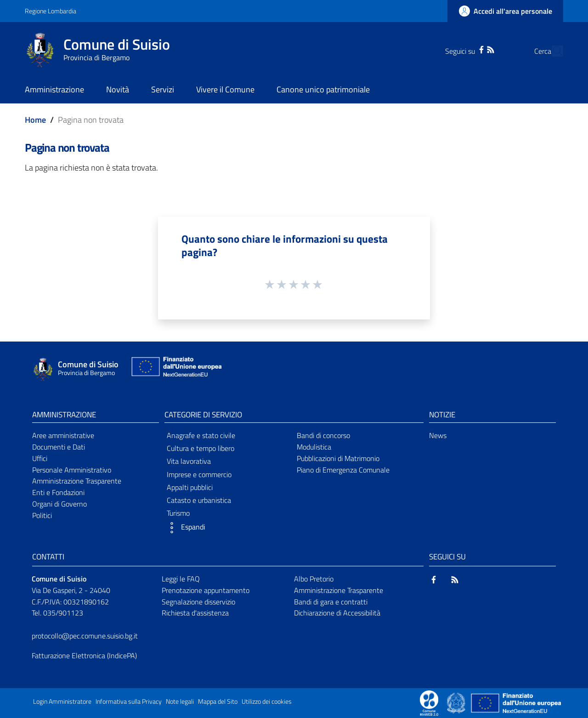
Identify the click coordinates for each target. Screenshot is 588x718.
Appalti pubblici (190, 487)
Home (35, 120)
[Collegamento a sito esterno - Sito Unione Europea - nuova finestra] (175, 369)
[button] (228, 528)
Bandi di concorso (323, 435)
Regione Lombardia (51, 11)
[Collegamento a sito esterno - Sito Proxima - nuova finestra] (429, 702)
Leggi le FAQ (181, 579)
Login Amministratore (62, 701)
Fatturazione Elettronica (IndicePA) (84, 655)
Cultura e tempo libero (201, 448)
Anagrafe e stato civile (201, 435)
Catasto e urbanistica (199, 500)
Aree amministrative (63, 435)
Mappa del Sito (218, 701)
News (438, 435)
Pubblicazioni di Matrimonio (338, 458)
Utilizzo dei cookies (267, 701)
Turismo (178, 513)
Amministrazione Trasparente (77, 481)
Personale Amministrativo (72, 470)
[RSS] (473, 49)
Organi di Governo (59, 504)
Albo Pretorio (314, 579)
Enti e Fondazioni (58, 492)
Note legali (180, 701)
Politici (42, 515)
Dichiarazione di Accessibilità (337, 613)
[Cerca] (552, 51)
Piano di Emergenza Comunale (343, 470)
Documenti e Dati (59, 447)
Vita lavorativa (189, 461)
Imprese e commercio (199, 474)
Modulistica (314, 447)
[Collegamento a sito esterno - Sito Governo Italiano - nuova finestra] (457, 702)
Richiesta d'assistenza (195, 613)
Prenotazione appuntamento (206, 590)
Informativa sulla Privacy (129, 701)
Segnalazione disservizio (198, 602)
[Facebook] (464, 49)
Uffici (40, 458)
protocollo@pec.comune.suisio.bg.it (85, 636)
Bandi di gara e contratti (331, 602)
